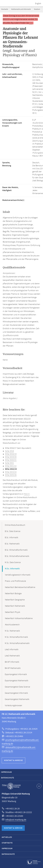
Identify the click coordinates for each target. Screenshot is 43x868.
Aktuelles (7, 837)
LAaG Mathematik (12, 656)
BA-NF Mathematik (13, 668)
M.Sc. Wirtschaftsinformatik (16, 637)
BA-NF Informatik (12, 662)
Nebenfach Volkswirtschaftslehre (19, 618)
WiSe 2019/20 (11, 457)
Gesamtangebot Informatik (16, 693)
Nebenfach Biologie (13, 594)
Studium (37, 9)
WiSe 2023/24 (11, 472)
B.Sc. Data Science (13, 531)
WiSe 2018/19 (11, 454)
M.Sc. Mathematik (12, 631)
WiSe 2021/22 (11, 466)
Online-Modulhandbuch (15, 525)
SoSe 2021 (9, 463)
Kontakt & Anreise (13, 760)
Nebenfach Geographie (15, 600)
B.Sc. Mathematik (12, 544)
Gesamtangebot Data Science (17, 687)
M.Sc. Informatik (12, 569)
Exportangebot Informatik (16, 674)
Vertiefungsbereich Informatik (18, 575)
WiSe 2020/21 (11, 460)
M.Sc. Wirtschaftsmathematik (17, 643)
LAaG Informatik (12, 650)
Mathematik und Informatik (21, 9)
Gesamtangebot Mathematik (17, 699)
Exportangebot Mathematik (17, 681)
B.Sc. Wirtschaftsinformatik (16, 550)
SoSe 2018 (9, 451)
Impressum (6, 772)
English (38, 4)
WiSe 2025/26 (11, 475)
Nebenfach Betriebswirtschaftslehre (20, 587)
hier (31, 23)
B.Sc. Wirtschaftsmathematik (17, 556)
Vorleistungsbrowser (13, 706)
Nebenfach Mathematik (15, 606)
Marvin (27, 494)
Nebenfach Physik (12, 612)
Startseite (5, 9)
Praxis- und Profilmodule (15, 581)
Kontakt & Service (13, 828)
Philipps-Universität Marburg (11, 786)
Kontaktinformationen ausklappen (39, 786)
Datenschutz (8, 778)
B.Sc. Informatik (11, 538)
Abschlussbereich (12, 625)
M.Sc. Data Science (13, 562)
